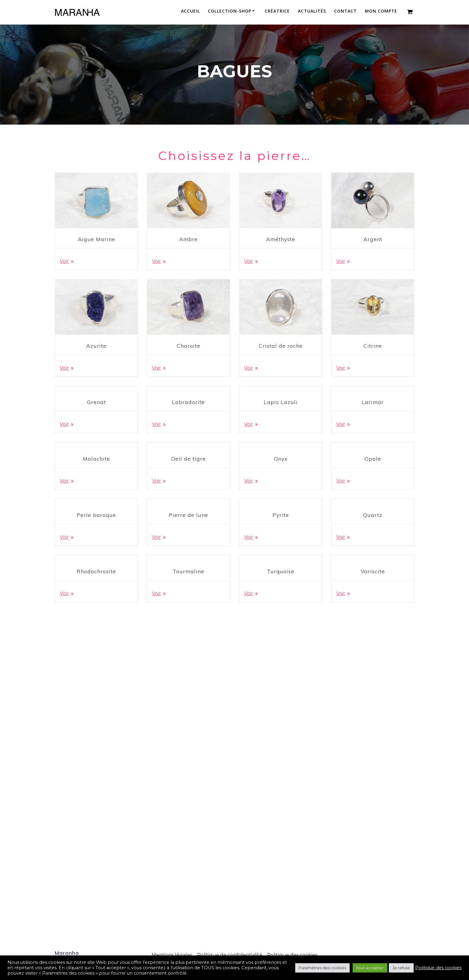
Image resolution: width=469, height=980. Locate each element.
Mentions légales (172, 955)
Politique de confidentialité (230, 955)
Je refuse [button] (401, 968)
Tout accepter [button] (370, 968)
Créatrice (277, 11)
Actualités (312, 11)
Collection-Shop (230, 11)
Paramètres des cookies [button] (322, 968)
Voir (64, 262)
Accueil (190, 11)
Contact (345, 11)
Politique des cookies (292, 955)
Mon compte (381, 11)
